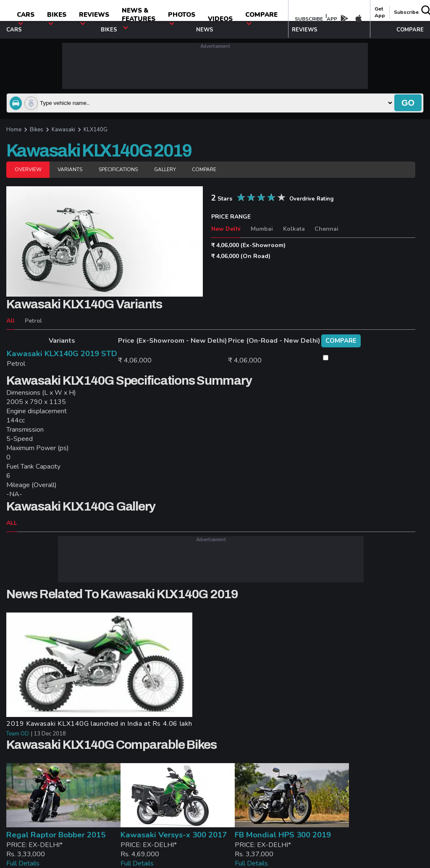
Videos (220, 19)
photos (182, 18)
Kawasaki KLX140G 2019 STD (62, 354)
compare (261, 18)
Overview (28, 169)
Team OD (18, 734)
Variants (70, 169)
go (408, 103)
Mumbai (262, 229)
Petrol (34, 321)
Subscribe (406, 12)
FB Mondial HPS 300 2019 (283, 835)
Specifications (118, 169)
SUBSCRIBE (309, 19)
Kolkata (294, 229)
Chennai (326, 229)
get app (380, 12)
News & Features (139, 18)
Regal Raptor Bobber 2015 (56, 835)
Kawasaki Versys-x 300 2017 (174, 835)
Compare (204, 169)
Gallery (165, 169)
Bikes (57, 18)
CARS (26, 18)
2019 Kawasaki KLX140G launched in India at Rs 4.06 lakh (99, 724)
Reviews (94, 18)
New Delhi (226, 229)
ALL (12, 523)
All (10, 321)
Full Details (23, 863)
